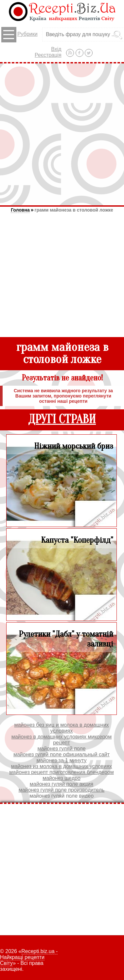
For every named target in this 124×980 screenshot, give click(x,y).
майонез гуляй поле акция (62, 784)
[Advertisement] (61, 134)
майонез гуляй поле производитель (62, 790)
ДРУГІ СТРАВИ (62, 419)
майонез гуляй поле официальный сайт (62, 754)
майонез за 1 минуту (61, 760)
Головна (20, 210)
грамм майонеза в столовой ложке (74, 210)
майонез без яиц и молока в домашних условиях (61, 728)
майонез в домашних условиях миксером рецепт (62, 740)
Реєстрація (48, 55)
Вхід (56, 49)
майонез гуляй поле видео (62, 796)
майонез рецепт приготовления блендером (61, 772)
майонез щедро (62, 778)
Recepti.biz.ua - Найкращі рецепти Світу (29, 957)
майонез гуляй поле (61, 749)
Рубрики (19, 35)
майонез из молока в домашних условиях (62, 766)
